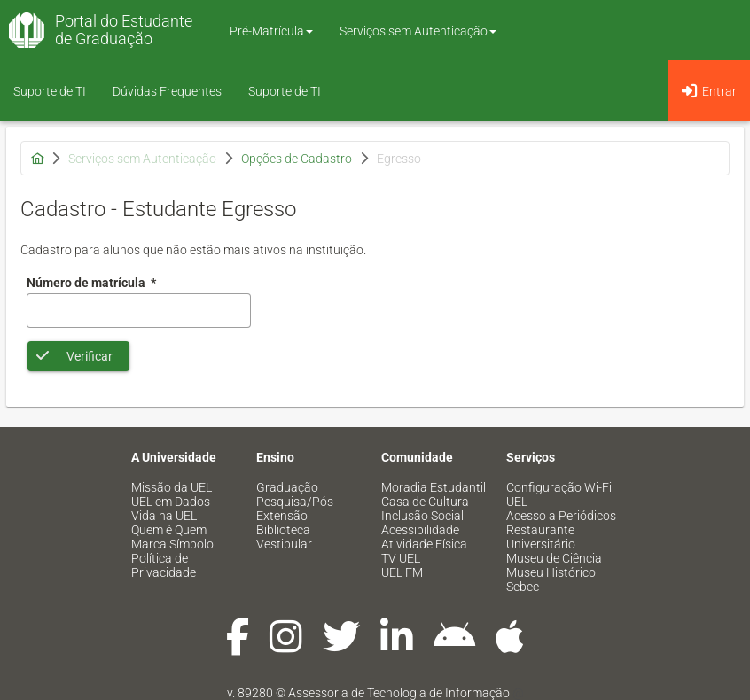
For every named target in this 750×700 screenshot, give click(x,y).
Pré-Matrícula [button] (271, 31)
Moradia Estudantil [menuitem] (434, 487)
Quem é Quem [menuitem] (169, 530)
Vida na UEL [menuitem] (164, 516)
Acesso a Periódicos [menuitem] (561, 516)
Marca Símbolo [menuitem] (172, 544)
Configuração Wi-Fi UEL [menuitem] (559, 494)
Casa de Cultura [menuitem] (425, 502)
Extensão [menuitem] (282, 516)
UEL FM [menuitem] (402, 572)
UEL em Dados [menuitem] (171, 502)
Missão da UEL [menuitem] (172, 487)
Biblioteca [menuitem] (283, 530)
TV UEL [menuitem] (401, 558)
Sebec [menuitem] (523, 587)
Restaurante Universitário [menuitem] (541, 537)
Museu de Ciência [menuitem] (554, 558)
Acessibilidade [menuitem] (420, 530)
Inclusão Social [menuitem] (422, 516)
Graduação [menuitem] (287, 487)
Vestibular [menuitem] (284, 544)
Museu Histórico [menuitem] (551, 572)
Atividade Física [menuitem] (424, 544)
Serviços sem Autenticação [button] (418, 31)
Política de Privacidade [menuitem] (164, 565)
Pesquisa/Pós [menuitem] (295, 502)
